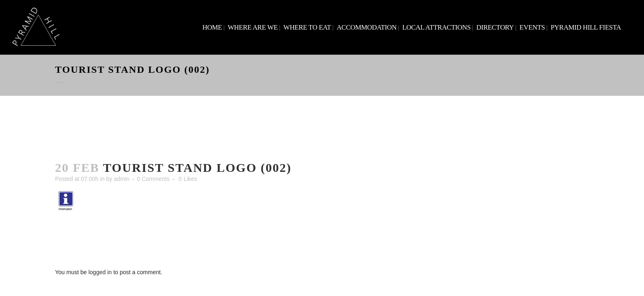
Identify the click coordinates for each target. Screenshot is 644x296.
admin (122, 179)
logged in (100, 272)
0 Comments (153, 179)
